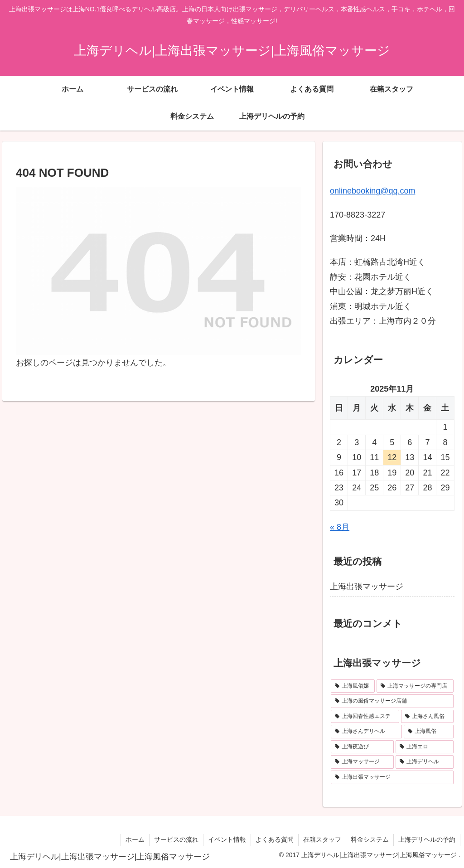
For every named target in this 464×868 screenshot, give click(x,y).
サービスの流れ (176, 839)
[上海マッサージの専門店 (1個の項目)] (415, 686)
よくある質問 (275, 839)
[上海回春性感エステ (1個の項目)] (365, 717)
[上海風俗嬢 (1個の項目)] (353, 686)
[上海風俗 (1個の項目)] (428, 732)
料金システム (370, 839)
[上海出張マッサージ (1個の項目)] (392, 777)
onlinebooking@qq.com (372, 191)
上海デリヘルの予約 (427, 839)
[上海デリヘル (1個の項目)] (424, 762)
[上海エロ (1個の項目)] (424, 747)
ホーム (135, 839)
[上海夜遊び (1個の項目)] (362, 747)
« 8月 (340, 527)
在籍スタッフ (322, 839)
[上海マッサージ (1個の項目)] (362, 762)
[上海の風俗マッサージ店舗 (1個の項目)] (392, 701)
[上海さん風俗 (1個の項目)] (427, 717)
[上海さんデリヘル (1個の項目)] (366, 732)
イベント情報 (227, 839)
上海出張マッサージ (367, 587)
